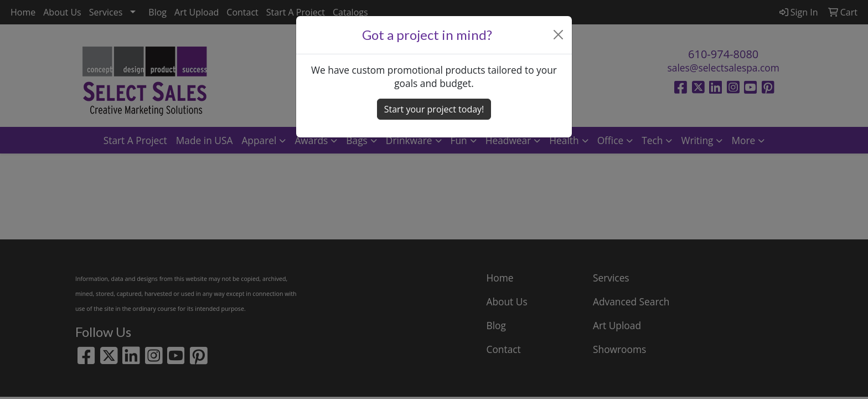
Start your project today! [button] (434, 109)
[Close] (559, 35)
